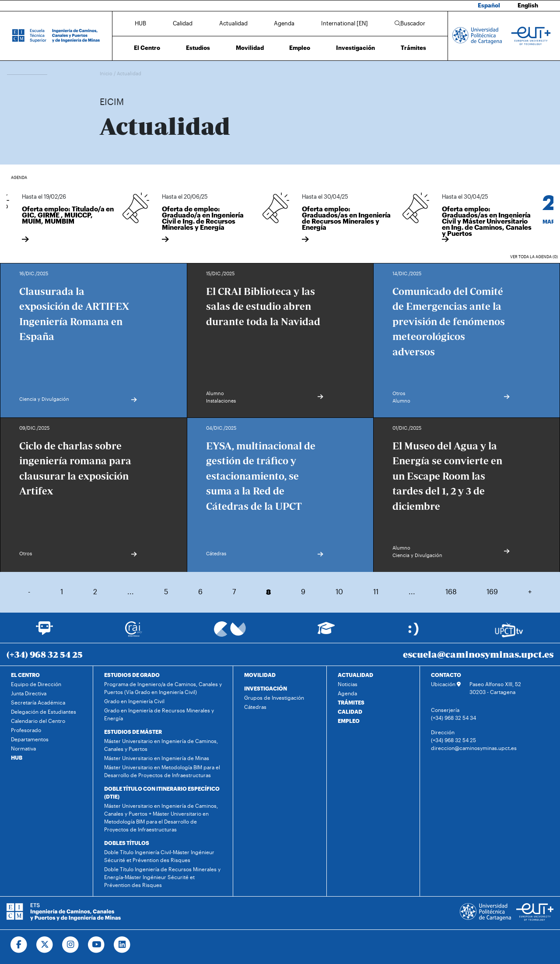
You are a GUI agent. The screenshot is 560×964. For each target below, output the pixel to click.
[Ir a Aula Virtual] (326, 632)
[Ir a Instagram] (71, 945)
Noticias (348, 684)
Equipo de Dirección (36, 684)
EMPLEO (349, 721)
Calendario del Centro (38, 721)
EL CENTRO (25, 675)
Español (489, 5)
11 (376, 591)
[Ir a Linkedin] (122, 945)
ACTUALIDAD (355, 675)
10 (339, 591)
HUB (140, 23)
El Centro (147, 48)
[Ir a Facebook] (19, 945)
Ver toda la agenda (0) (534, 257)
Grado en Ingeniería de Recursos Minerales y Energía (159, 714)
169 (492, 591)
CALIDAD (350, 712)
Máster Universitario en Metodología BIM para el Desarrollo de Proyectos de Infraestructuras (162, 771)
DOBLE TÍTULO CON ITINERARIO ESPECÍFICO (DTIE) (162, 792)
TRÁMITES (351, 702)
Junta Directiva (29, 693)
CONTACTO (446, 675)
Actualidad (233, 23)
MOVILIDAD (260, 675)
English (528, 5)
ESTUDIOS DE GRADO (132, 675)
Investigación (355, 48)
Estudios (198, 48)
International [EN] (345, 23)
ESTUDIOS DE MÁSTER (133, 732)
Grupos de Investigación (274, 698)
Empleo (300, 48)
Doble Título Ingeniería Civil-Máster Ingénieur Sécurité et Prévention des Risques (159, 856)
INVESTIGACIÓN (266, 688)
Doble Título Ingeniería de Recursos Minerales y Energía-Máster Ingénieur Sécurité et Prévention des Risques (162, 877)
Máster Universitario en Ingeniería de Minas (157, 758)
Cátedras (255, 707)
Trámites (413, 48)
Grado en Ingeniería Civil (134, 701)
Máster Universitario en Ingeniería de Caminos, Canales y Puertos (161, 745)
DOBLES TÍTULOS (127, 843)
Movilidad (250, 48)
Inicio (107, 73)
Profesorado (26, 730)
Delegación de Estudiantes (44, 712)
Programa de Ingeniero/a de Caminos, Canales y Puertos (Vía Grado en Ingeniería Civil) (163, 688)
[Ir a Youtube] (96, 945)
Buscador (410, 23)
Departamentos (30, 739)
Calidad (183, 23)
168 (451, 591)
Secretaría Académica (38, 702)
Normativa (23, 748)
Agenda (284, 23)
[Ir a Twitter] (45, 945)
